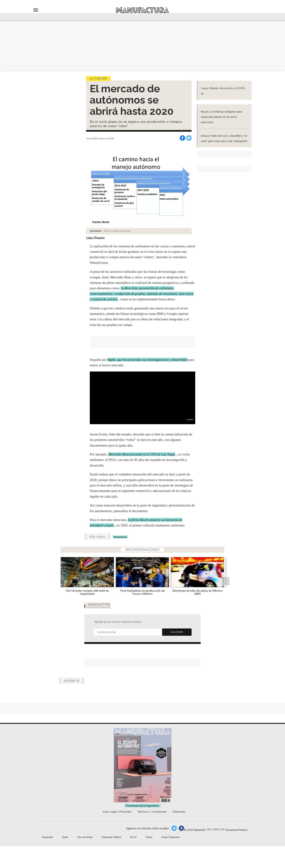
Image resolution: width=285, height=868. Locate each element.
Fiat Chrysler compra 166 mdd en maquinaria (87, 592)
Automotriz (98, 79)
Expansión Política (111, 837)
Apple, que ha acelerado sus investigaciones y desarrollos (147, 360)
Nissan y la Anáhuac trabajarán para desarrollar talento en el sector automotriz (221, 117)
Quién (65, 837)
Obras (149, 837)
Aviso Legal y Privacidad (117, 812)
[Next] (226, 571)
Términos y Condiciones (152, 812)
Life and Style (85, 837)
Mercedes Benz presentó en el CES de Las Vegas (142, 454)
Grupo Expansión (170, 837)
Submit (177, 632)
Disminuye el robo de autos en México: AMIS (197, 592)
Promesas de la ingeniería (142, 806)
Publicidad (179, 812)
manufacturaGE (174, 828)
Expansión (47, 837)
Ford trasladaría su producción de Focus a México (142, 592)
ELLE (133, 837)
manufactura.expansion (181, 828)
